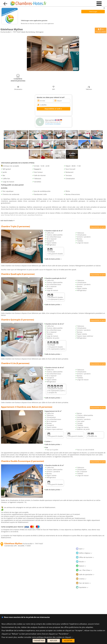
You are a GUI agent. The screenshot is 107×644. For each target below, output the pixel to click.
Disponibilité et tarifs (98, 227)
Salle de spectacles (85, 574)
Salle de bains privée (53, 259)
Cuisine (48, 441)
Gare (80, 549)
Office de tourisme (85, 557)
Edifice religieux (84, 553)
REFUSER (54, 641)
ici (72, 637)
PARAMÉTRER (39, 641)
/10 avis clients (101, 30)
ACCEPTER (68, 641)
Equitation (82, 587)
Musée (81, 562)
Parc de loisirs (83, 583)
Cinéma (81, 579)
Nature (81, 566)
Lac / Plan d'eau (84, 570)
